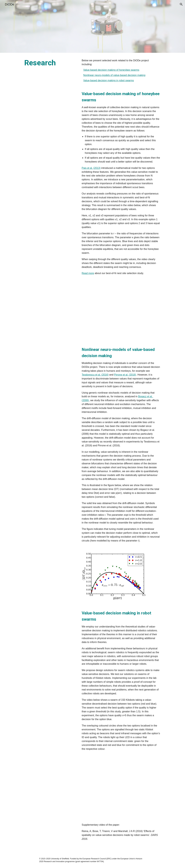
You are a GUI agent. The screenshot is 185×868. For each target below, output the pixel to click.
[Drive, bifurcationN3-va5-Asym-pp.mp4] (121, 311)
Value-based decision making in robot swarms (109, 80)
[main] (50, 63)
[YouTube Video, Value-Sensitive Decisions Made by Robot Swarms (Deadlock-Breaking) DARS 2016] (121, 787)
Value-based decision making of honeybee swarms (111, 70)
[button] (181, 4)
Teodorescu (88, 375)
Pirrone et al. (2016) (125, 375)
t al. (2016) (103, 375)
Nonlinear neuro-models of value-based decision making (114, 75)
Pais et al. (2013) (91, 168)
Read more (88, 273)
